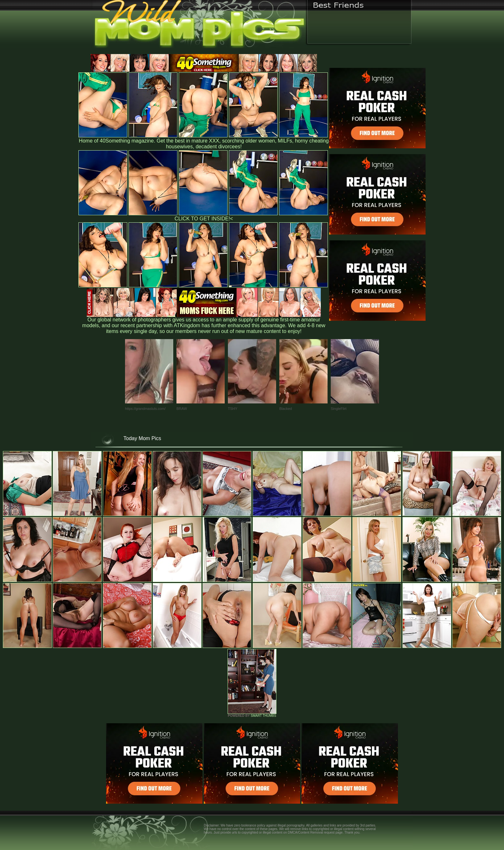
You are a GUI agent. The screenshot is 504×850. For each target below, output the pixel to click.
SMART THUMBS (263, 716)
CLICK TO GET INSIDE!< (204, 219)
